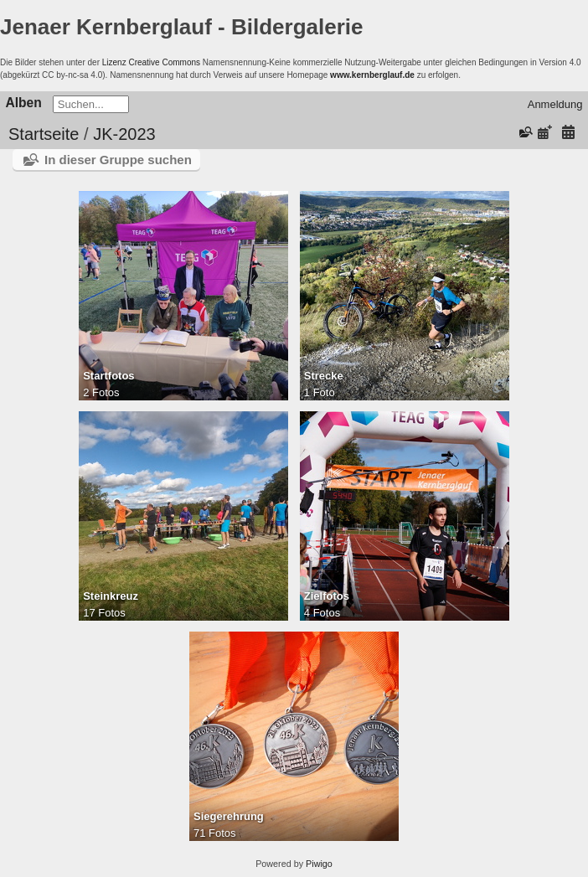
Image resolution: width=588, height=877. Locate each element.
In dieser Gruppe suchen (118, 160)
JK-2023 (124, 134)
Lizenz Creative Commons (151, 62)
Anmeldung (555, 104)
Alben (24, 103)
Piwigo (319, 864)
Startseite (44, 134)
